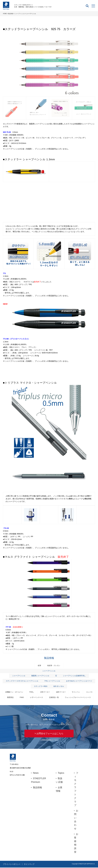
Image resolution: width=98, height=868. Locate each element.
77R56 (16, 545)
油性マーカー (61, 692)
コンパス (89, 692)
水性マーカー (45, 692)
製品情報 (11, 14)
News (36, 773)
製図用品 (10, 697)
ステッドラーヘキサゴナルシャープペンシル (22, 681)
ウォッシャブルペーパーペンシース (78, 697)
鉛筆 (39, 665)
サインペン (76, 692)
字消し (32, 692)
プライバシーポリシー (12, 865)
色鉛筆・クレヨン (54, 665)
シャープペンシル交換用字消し (74, 676)
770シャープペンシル (52, 681)
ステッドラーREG (41, 686)
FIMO (22, 697)
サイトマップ (30, 865)
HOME (5, 14)
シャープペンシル (20, 14)
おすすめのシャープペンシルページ (79, 681)
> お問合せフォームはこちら (49, 734)
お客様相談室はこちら (49, 740)
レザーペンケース (36, 697)
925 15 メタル (59, 686)
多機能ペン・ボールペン (14, 692)
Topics (61, 773)
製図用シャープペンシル (40, 676)
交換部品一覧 (54, 697)
